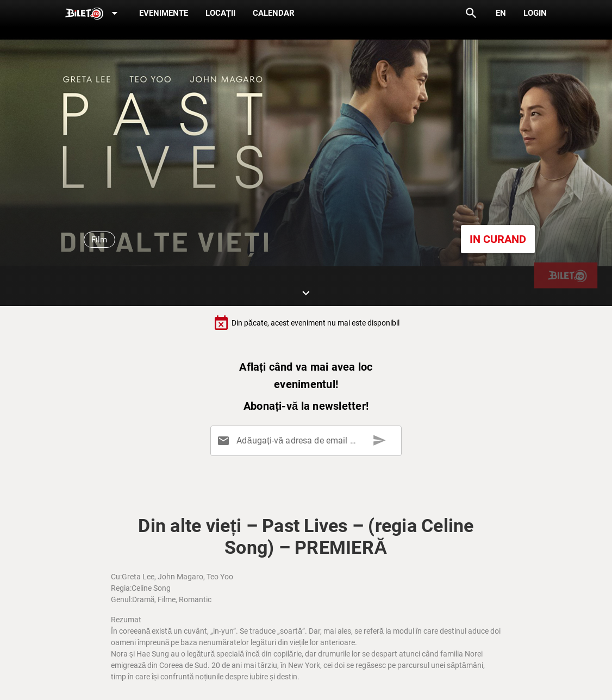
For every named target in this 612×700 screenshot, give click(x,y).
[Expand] (93, 14)
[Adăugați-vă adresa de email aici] (308, 441)
